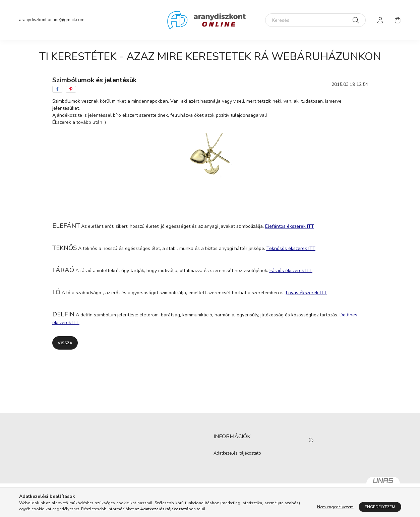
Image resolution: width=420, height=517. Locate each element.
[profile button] (380, 20)
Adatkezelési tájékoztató (237, 454)
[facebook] (57, 89)
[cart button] (398, 20)
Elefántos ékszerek (290, 226)
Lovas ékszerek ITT (306, 293)
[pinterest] (71, 89)
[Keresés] (315, 20)
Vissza (65, 343)
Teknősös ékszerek (291, 248)
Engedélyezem (380, 507)
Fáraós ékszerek (291, 271)
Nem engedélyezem (335, 507)
